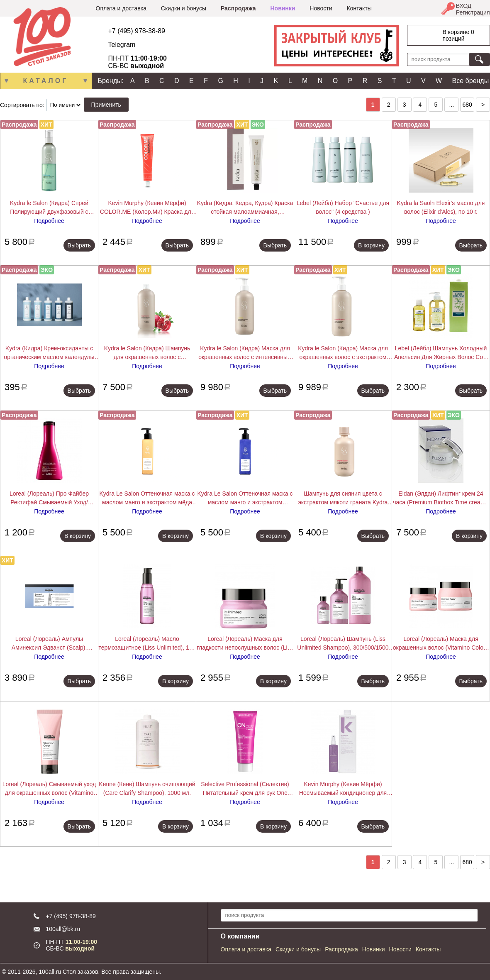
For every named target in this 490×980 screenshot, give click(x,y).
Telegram (122, 45)
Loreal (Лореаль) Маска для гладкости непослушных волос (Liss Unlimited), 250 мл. (245, 644)
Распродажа (238, 8)
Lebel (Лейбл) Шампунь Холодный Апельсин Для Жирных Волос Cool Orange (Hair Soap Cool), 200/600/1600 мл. (441, 353)
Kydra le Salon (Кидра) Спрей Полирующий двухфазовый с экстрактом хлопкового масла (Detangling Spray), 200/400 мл (49, 208)
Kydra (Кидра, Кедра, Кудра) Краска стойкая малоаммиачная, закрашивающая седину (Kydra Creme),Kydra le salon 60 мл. (245, 208)
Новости (321, 8)
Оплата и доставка (121, 8)
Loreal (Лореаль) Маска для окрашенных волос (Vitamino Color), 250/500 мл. (441, 644)
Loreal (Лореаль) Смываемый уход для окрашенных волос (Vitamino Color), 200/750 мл (49, 789)
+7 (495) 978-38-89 (137, 31)
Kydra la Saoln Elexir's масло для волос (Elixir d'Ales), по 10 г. (441, 207)
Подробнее (49, 221)
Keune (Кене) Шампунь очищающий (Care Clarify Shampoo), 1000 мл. (147, 788)
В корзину (371, 245)
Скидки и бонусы (184, 8)
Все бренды (471, 81)
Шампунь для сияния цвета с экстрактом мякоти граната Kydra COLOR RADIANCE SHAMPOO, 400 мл (343, 499)
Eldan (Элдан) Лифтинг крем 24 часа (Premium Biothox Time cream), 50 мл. (441, 499)
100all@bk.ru (63, 929)
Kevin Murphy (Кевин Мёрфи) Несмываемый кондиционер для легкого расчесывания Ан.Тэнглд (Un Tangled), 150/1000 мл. (343, 789)
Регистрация (473, 12)
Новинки (283, 8)
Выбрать (79, 245)
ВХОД (464, 6)
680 (467, 105)
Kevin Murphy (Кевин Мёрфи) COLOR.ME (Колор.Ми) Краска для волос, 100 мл (147, 208)
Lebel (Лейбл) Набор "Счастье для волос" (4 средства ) (343, 207)
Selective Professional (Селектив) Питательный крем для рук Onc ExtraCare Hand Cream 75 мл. (245, 789)
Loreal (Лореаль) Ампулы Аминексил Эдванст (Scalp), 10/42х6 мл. (49, 644)
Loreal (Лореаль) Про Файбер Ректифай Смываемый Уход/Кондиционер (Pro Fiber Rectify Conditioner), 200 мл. (49, 499)
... (451, 105)
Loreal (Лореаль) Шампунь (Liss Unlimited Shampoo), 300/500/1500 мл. (343, 644)
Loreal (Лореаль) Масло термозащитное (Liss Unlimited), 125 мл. (147, 644)
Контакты (359, 8)
